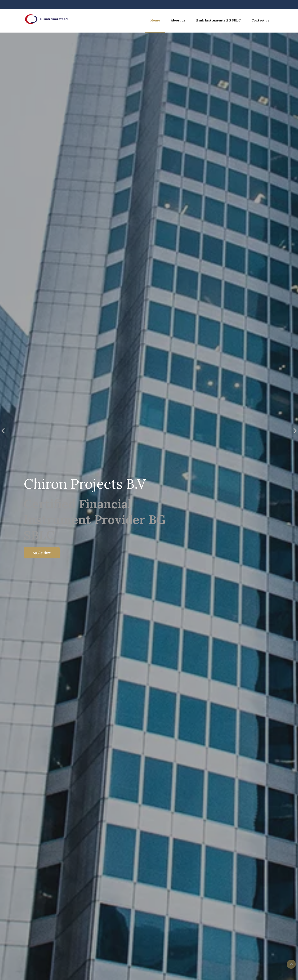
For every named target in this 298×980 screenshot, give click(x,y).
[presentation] (3, 430)
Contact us (260, 20)
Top (291, 964)
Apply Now (42, 553)
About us (178, 20)
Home (155, 20)
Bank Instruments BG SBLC (218, 20)
